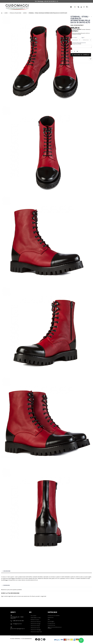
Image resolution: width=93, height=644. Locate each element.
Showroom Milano (36, 622)
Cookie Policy (51, 625)
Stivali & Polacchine (15, 13)
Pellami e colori (35, 620)
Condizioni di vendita (54, 616)
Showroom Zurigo (36, 624)
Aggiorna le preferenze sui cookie (55, 628)
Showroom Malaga (36, 630)
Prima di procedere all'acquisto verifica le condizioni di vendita (81, 34)
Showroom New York (36, 632)
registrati (44, 596)
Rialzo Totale (74, 38)
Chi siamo (34, 616)
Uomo (6, 13)
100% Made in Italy (36, 618)
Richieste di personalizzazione (78, 43)
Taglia (83, 38)
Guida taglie (51, 621)
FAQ (49, 619)
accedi (38, 596)
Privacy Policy (51, 623)
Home (2, 13)
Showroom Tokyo (35, 626)
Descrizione (7, 571)
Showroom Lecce (35, 628)
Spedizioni (51, 617)
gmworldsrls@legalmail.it (18, 629)
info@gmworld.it (17, 624)
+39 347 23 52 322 (49, 1)
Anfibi (25, 13)
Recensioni (7, 585)
